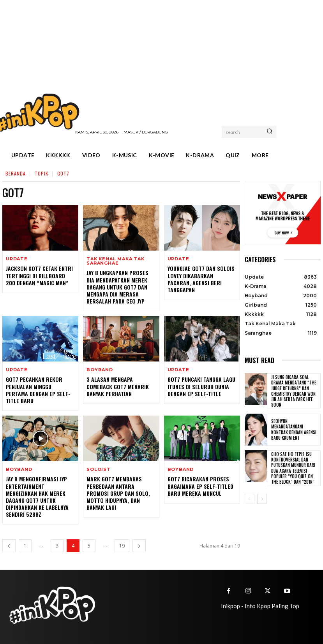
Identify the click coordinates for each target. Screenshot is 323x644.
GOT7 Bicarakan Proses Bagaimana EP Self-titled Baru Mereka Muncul (200, 486)
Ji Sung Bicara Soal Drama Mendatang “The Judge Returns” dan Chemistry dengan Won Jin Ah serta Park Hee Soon (294, 391)
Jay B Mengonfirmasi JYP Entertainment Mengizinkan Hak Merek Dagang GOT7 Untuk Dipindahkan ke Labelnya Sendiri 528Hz (37, 497)
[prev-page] (9, 546)
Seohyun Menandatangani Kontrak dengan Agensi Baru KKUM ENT (294, 429)
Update (17, 259)
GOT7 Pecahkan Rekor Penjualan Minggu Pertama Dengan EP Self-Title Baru (38, 390)
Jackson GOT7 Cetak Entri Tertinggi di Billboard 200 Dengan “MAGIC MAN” (39, 275)
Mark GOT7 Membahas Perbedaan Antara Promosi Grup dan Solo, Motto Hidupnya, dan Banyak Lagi (118, 493)
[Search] (269, 132)
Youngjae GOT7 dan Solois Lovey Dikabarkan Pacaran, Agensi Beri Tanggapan (201, 279)
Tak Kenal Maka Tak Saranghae (115, 261)
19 (122, 546)
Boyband (100, 370)
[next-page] (139, 546)
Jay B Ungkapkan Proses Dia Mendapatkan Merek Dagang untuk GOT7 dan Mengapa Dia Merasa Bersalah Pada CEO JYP (117, 287)
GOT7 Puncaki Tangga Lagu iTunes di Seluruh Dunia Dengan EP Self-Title (201, 386)
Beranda (16, 173)
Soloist (99, 469)
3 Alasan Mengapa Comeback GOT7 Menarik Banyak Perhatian (118, 386)
